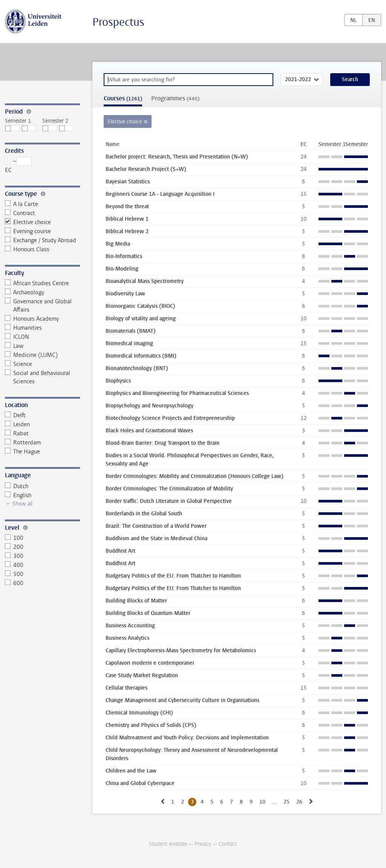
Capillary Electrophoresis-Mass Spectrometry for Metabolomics (181, 651)
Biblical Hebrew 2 (127, 231)
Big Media (118, 244)
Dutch (17, 486)
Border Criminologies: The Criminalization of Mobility (169, 489)
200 (14, 547)
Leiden (18, 424)
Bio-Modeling (122, 269)
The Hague (23, 452)
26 (299, 802)
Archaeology (25, 292)
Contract (20, 213)
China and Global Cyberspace (140, 783)
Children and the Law (131, 771)
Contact (228, 844)
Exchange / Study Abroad (41, 240)
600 (14, 583)
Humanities (24, 328)
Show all (22, 504)
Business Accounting (130, 626)
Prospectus (118, 22)
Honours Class (27, 249)
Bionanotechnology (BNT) (137, 368)
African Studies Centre (37, 283)
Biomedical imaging (129, 343)
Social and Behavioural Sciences (38, 377)
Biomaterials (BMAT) (131, 331)
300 (14, 556)
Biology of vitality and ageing (141, 319)
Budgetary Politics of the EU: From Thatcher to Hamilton (173, 576)
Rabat (17, 433)
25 (286, 802)
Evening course (28, 231)
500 (14, 574)
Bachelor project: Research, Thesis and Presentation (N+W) (177, 157)
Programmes (175, 98)
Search (350, 79)
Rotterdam (23, 442)
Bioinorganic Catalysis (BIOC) (140, 306)
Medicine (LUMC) (31, 355)
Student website (168, 844)
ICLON (17, 337)
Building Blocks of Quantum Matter (148, 613)
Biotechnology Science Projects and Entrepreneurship (170, 418)
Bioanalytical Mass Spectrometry (145, 281)
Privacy (203, 844)
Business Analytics (127, 638)
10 (262, 802)
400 (14, 565)
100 (14, 538)
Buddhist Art (120, 551)
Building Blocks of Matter (136, 601)
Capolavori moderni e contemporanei (150, 663)
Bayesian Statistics (128, 182)
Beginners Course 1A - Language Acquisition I (160, 194)
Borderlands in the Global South (144, 514)
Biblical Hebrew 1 (127, 219)
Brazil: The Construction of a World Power (156, 526)
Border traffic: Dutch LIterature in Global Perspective (169, 501)
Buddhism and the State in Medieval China (156, 538)
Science (19, 364)
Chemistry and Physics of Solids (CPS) (151, 725)
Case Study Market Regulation (142, 675)
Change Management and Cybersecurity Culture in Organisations (182, 700)
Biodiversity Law (125, 294)
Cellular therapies (126, 688)
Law (14, 346)
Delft (15, 415)
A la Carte (22, 204)
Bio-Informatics (124, 256)
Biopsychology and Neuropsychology (149, 406)
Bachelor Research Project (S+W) (146, 169)
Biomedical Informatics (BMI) (141, 356)
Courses (123, 98)
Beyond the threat (127, 207)
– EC (19, 165)
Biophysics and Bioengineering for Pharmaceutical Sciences (177, 393)
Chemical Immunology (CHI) (139, 713)
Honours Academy (32, 319)
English (18, 495)
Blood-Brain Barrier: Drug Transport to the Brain (162, 443)
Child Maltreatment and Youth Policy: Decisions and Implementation (187, 738)
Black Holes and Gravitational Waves (149, 431)
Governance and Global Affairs (38, 306)
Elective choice (28, 222)
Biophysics (118, 381)
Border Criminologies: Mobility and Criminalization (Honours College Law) (195, 476)
